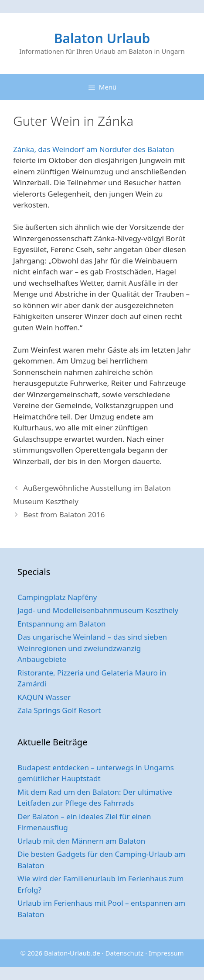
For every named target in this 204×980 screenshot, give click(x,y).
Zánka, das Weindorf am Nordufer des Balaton (94, 149)
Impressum (166, 953)
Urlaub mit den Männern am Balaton (81, 841)
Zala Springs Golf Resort (59, 710)
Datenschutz (125, 953)
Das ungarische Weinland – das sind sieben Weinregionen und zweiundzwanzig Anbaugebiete (92, 648)
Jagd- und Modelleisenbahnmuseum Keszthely (98, 610)
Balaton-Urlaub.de (72, 953)
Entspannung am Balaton (61, 624)
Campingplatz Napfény (57, 597)
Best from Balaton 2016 (64, 514)
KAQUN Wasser (44, 697)
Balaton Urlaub (102, 38)
